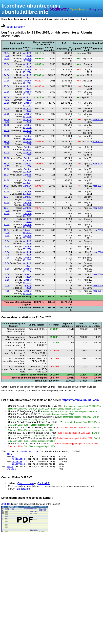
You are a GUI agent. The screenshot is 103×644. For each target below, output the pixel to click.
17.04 (7, 153)
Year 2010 (98, 230)
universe (17, 464)
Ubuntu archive (29, 452)
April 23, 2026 (27, 54)
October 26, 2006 (27, 270)
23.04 (7, 86)
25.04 (7, 64)
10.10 (7, 225)
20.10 (7, 114)
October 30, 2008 (27, 248)
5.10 (7, 280)
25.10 (7, 59)
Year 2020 (98, 119)
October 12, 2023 (27, 82)
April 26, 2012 (27, 209)
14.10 (7, 180)
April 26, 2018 (27, 143)
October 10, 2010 (27, 226)
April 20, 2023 (27, 87)
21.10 (7, 103)
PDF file (6, 508)
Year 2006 (98, 274)
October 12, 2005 (27, 281)
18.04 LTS (7, 143)
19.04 (7, 130)
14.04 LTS (7, 187)
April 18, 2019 (27, 132)
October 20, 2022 (27, 93)
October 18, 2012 (27, 204)
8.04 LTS (7, 253)
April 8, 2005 (28, 287)
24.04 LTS (7, 76)
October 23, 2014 (27, 182)
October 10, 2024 (27, 71)
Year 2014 (98, 186)
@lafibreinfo (44, 487)
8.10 (7, 247)
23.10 (7, 81)
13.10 (7, 191)
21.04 (7, 108)
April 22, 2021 (27, 110)
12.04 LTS (7, 209)
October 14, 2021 (27, 104)
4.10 (7, 291)
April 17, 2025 (27, 65)
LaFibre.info (24, 493)
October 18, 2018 (27, 137)
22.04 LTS (7, 99)
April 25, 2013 (27, 198)
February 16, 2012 (27, 231)
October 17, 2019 (27, 126)
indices (11, 473)
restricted (18, 461)
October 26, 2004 (27, 292)
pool (9, 455)
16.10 (7, 158)
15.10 (7, 169)
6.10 (7, 269)
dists (10, 470)
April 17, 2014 (27, 187)
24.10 (7, 70)
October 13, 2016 (27, 159)
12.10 (7, 202)
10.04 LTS (7, 231)
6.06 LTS (7, 276)
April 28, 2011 (27, 220)
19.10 (7, 125)
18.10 (7, 136)
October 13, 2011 (27, 215)
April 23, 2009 (27, 242)
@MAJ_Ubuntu (25, 487)
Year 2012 (98, 208)
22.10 (7, 92)
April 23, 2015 (27, 176)
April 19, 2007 (27, 265)
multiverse (18, 467)
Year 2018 (98, 142)
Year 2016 (98, 164)
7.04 (7, 263)
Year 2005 (98, 285)
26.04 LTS (7, 54)
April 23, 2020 (27, 121)
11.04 (7, 219)
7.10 (7, 258)
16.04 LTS (7, 165)
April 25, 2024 (27, 76)
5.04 (7, 285)
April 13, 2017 (27, 154)
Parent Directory (13, 27)
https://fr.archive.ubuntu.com (80, 400)
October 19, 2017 (27, 148)
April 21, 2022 (27, 99)
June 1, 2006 (28, 276)
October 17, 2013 (27, 193)
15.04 (7, 175)
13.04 (7, 197)
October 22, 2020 (27, 115)
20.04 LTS (7, 121)
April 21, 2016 (27, 165)
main (14, 458)
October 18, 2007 (27, 259)
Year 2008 (98, 252)
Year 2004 (98, 291)
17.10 (7, 147)
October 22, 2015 (27, 170)
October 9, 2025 (27, 60)
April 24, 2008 (27, 253)
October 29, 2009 (27, 237)
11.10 (7, 213)
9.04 (7, 241)
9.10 (7, 236)
